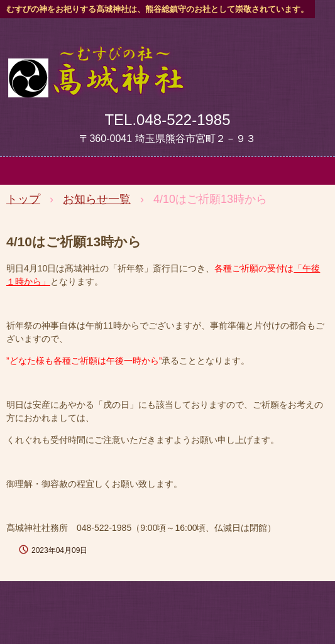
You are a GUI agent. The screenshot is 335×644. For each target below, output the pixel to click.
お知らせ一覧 (97, 199)
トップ (23, 199)
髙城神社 (96, 58)
